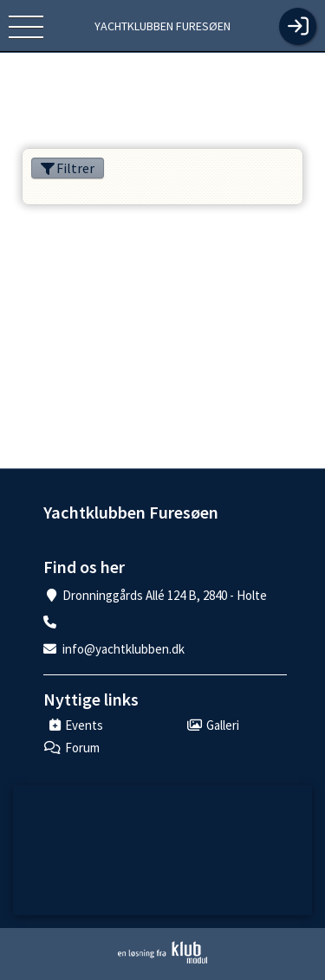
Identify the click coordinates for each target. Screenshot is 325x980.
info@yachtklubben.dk (123, 649)
